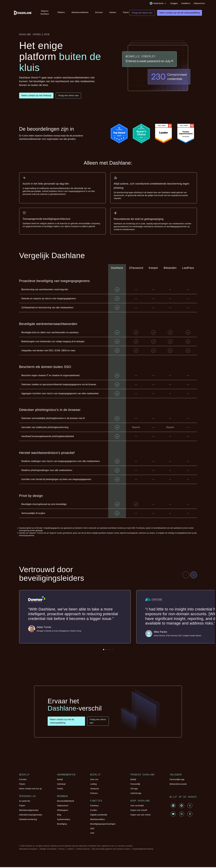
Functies (23, 780)
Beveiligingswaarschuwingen (103, 825)
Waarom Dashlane (45, 12)
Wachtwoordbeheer (80, 13)
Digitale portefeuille (99, 816)
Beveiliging (62, 825)
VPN (92, 834)
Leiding (93, 785)
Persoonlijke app (177, 780)
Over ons (94, 780)
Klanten (113, 13)
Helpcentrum (199, 3)
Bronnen (99, 13)
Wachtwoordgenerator (29, 811)
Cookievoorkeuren (83, 850)
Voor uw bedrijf (137, 806)
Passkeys (94, 806)
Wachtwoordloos (97, 820)
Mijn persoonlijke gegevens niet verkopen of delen (111, 850)
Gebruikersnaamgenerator (31, 816)
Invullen (94, 811)
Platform (61, 13)
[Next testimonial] (194, 576)
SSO (92, 829)
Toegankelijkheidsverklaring (143, 850)
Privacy (62, 850)
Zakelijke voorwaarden (48, 850)
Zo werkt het (25, 802)
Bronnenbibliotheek (66, 802)
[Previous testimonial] (186, 576)
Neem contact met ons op (30, 789)
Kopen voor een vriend (140, 816)
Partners (94, 794)
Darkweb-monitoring (28, 820)
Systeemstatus (64, 820)
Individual (61, 785)
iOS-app (134, 789)
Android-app (136, 794)
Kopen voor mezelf (139, 811)
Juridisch (70, 850)
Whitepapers (63, 811)
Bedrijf (60, 780)
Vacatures (95, 789)
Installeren (186, 3)
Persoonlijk (135, 785)
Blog (59, 816)
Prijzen (126, 13)
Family (60, 789)
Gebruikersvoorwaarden (28, 850)
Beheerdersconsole (178, 785)
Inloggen (174, 3)
